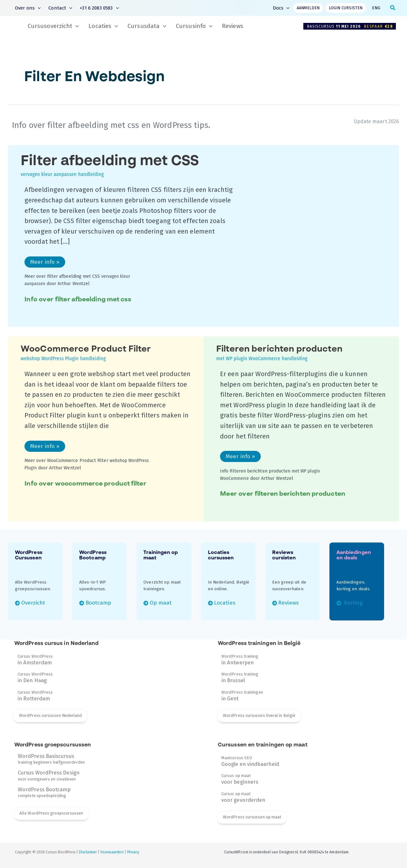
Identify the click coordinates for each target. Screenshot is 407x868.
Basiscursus (352, 26)
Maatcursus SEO (250, 761)
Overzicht (33, 603)
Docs (281, 8)
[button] (38, 8)
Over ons (28, 8)
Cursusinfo (194, 26)
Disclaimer (88, 852)
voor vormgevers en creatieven (49, 775)
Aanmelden (308, 8)
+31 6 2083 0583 (99, 8)
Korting (352, 603)
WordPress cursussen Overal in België (259, 715)
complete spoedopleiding (44, 792)
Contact (60, 8)
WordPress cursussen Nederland (50, 715)
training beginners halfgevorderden (51, 759)
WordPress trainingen (242, 696)
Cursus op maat (240, 779)
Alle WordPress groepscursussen (51, 813)
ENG (376, 8)
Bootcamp (99, 603)
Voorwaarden (112, 852)
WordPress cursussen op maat (252, 817)
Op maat (161, 603)
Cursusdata (147, 26)
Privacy (133, 852)
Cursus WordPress (35, 660)
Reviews (233, 26)
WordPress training (240, 660)
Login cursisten (346, 8)
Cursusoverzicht (53, 26)
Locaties (103, 26)
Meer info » (45, 263)
